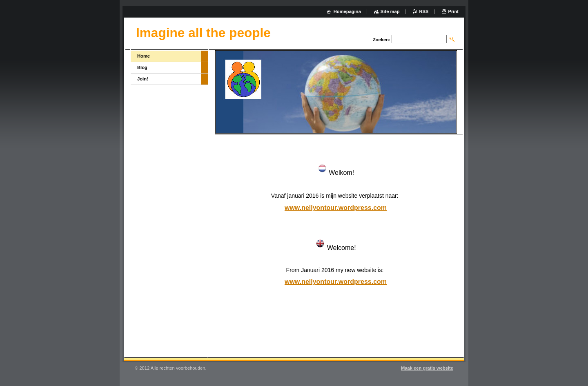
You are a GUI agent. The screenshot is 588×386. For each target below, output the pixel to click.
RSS (424, 11)
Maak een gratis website (427, 368)
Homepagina (347, 11)
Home (144, 56)
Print (453, 11)
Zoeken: (382, 40)
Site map (390, 11)
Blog (142, 67)
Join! (143, 79)
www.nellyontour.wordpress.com (336, 208)
